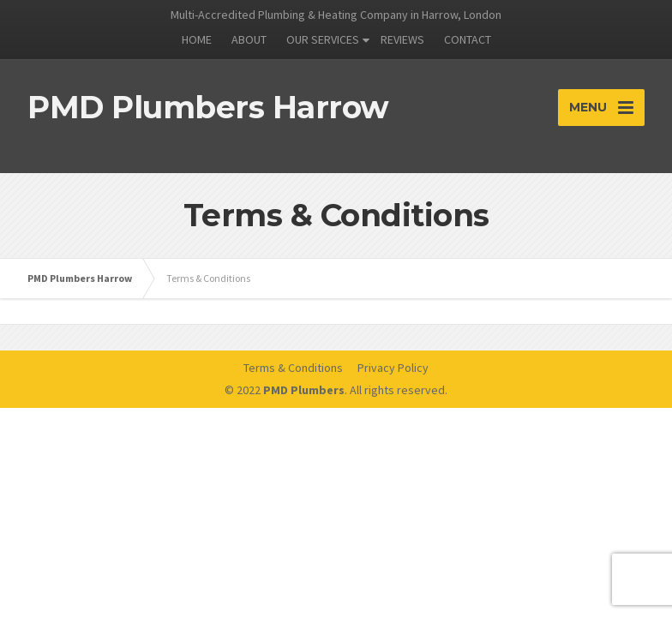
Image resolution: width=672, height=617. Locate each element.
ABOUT (249, 39)
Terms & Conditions (293, 368)
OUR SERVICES (323, 39)
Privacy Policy (393, 368)
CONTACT (468, 39)
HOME (197, 39)
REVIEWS (402, 39)
